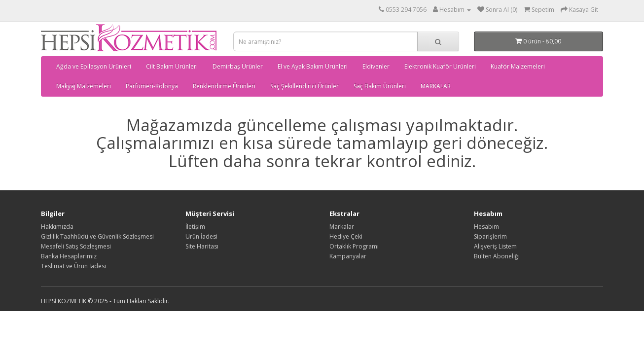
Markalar (342, 227)
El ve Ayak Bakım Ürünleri (313, 66)
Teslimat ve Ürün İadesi (73, 266)
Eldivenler (376, 66)
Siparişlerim (490, 236)
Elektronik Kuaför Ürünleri (440, 66)
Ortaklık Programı (354, 246)
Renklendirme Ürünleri (224, 86)
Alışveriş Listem (495, 246)
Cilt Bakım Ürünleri (172, 66)
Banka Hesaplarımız (69, 256)
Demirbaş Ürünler (238, 66)
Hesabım (486, 227)
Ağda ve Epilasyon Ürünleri (94, 66)
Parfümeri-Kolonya (152, 86)
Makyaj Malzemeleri (84, 86)
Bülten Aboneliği (497, 256)
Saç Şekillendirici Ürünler (304, 86)
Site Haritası (202, 246)
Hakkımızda (57, 227)
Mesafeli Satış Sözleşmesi (76, 246)
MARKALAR (436, 86)
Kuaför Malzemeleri (518, 66)
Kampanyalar (348, 256)
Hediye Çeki (346, 236)
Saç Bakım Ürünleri (380, 86)
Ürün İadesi (201, 236)
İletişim (195, 227)
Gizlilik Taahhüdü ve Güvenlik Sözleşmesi (97, 236)
